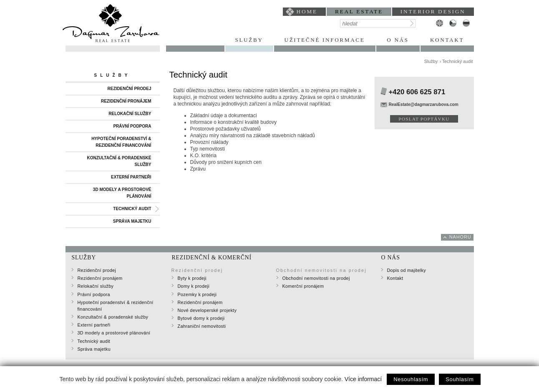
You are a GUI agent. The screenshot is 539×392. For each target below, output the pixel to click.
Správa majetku (132, 221)
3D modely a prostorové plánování (122, 193)
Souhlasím (460, 379)
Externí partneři (131, 177)
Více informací (363, 379)
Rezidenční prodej (129, 89)
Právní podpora (132, 126)
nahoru (460, 237)
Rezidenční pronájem (126, 101)
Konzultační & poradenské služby (119, 161)
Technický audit (132, 209)
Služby (249, 40)
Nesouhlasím (411, 379)
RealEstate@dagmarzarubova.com (424, 104)
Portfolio (195, 40)
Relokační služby (130, 114)
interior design (433, 11)
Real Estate (359, 11)
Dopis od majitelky (407, 270)
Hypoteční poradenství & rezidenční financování (121, 142)
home (307, 11)
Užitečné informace (325, 40)
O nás (398, 40)
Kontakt (447, 40)
